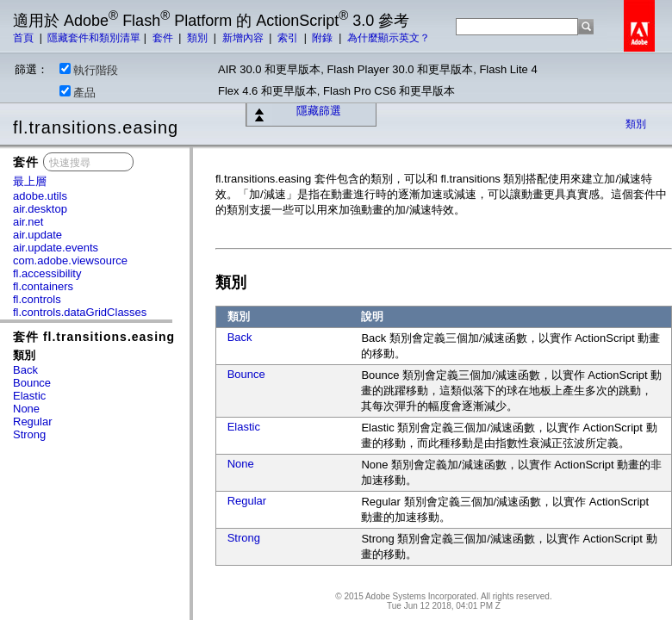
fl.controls (37, 299)
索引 (289, 38)
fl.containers (43, 286)
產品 (78, 92)
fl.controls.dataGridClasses (80, 312)
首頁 (25, 38)
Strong (29, 434)
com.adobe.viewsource (70, 260)
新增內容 (244, 38)
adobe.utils (40, 196)
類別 (199, 38)
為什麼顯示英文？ (389, 38)
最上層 (30, 181)
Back (25, 370)
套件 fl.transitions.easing (94, 337)
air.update (37, 235)
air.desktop (40, 209)
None (26, 409)
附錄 (324, 38)
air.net (28, 222)
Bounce (32, 383)
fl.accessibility (47, 273)
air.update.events (56, 248)
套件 (164, 38)
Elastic (29, 396)
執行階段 (89, 70)
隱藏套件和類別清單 (94, 38)
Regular (33, 422)
